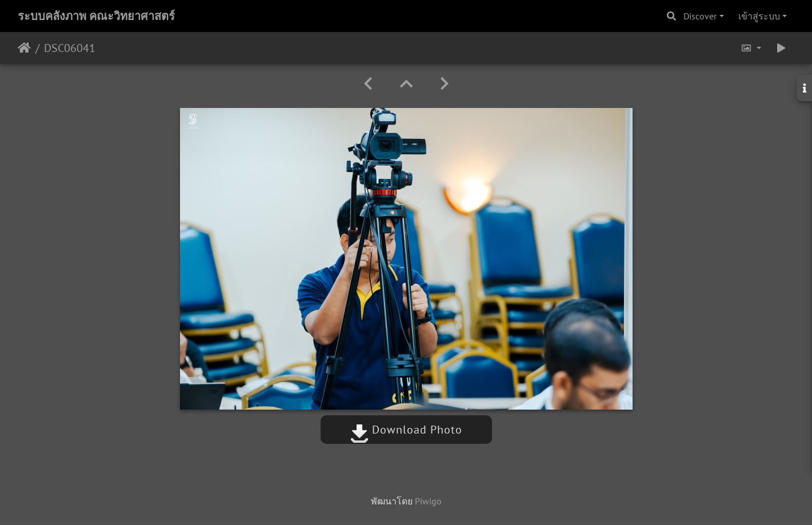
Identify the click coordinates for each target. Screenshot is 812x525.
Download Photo (406, 430)
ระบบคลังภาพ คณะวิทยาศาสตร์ (96, 16)
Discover (700, 16)
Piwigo (428, 501)
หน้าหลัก (24, 48)
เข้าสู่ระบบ (759, 16)
